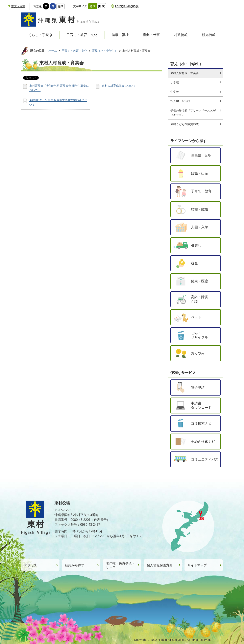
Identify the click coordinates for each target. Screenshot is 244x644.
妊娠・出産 (200, 173)
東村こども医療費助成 (185, 124)
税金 (194, 263)
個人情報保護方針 (160, 565)
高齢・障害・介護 (201, 299)
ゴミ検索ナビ (201, 423)
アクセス (31, 565)
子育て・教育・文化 (74, 51)
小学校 (175, 82)
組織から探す (75, 565)
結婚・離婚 (200, 209)
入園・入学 (200, 227)
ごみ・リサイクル (200, 335)
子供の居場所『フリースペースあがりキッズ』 (193, 113)
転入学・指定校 (180, 101)
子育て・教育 (201, 191)
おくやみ (198, 353)
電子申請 (198, 387)
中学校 (175, 92)
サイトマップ (197, 565)
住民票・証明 (201, 155)
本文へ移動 (18, 6)
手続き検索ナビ (203, 441)
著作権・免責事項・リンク (120, 565)
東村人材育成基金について (119, 86)
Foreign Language (127, 6)
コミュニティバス (205, 459)
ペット (196, 317)
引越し (196, 245)
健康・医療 (200, 281)
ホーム (53, 51)
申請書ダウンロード (201, 405)
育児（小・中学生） (105, 51)
